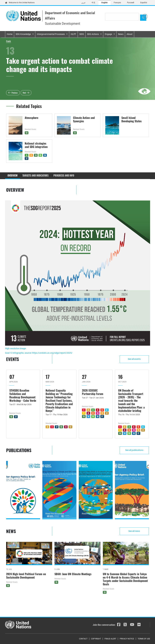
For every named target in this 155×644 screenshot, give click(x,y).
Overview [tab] (13, 175)
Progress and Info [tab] (64, 175)
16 (45, 155)
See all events (134, 359)
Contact (83, 639)
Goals (9, 41)
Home (10, 34)
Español (144, 3)
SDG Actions (93, 34)
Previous (15, 93)
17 (27, 158)
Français (117, 3)
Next (24, 93)
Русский (131, 3)
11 (31, 155)
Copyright (96, 639)
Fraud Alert (110, 639)
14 (88, 416)
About (130, 34)
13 (27, 133)
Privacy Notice (127, 639)
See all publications (134, 450)
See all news (134, 531)
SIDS (82, 34)
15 (40, 155)
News (121, 34)
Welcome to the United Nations (20, 3)
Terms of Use (144, 639)
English (105, 3)
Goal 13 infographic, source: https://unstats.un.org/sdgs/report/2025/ (39, 353)
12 (70, 427)
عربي (83, 3)
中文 (93, 3)
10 (98, 413)
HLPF (73, 34)
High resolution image (15, 348)
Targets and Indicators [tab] (35, 175)
